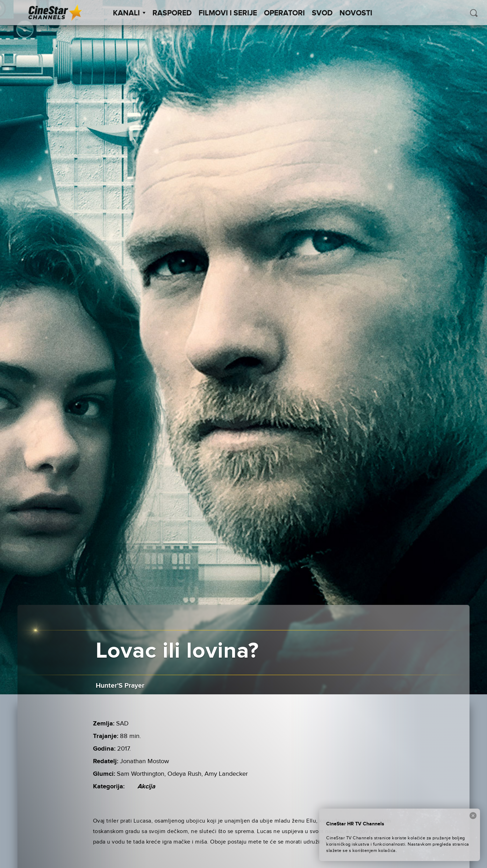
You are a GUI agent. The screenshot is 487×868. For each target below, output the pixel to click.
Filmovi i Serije (228, 13)
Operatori (284, 13)
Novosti (356, 13)
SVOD (322, 13)
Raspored (172, 13)
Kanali (129, 13)
